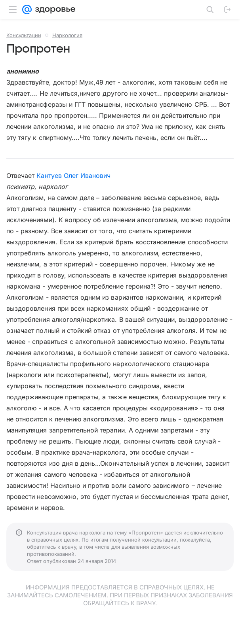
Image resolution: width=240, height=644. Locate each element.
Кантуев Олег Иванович (73, 176)
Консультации (24, 35)
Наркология (67, 35)
